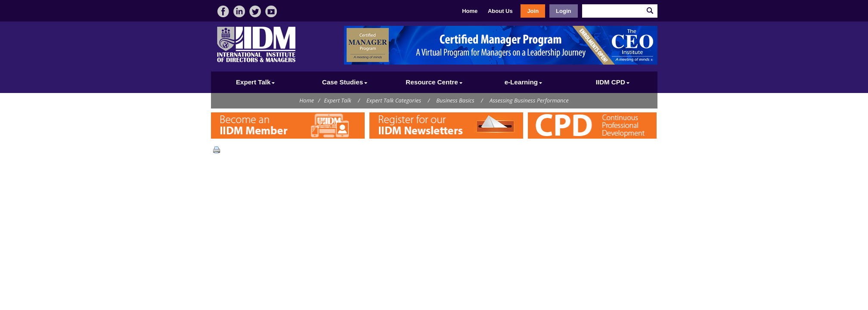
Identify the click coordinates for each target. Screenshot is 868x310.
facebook (223, 11)
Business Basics (455, 100)
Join (533, 11)
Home (470, 11)
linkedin (239, 11)
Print (218, 150)
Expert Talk (338, 100)
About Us (500, 11)
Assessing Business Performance (529, 100)
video (271, 11)
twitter (255, 11)
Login (563, 11)
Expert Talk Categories (394, 100)
